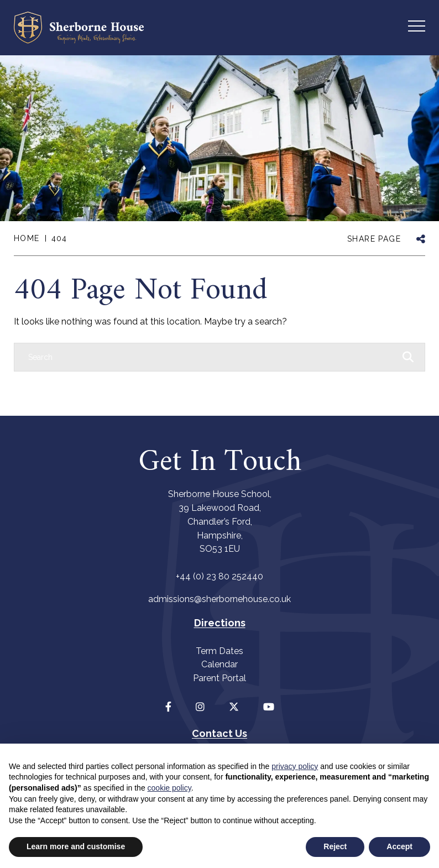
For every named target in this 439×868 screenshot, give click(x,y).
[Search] (208, 357)
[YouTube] (269, 707)
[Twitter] (234, 707)
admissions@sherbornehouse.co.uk (219, 599)
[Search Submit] (408, 357)
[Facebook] (168, 707)
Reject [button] (335, 846)
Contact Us (219, 733)
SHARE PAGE (374, 239)
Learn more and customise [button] (76, 846)
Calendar (219, 664)
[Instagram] (200, 707)
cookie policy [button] (169, 788)
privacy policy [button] (295, 766)
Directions (220, 623)
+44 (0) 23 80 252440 (219, 576)
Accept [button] (399, 846)
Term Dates (219, 651)
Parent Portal (219, 678)
